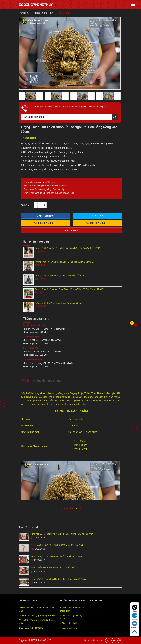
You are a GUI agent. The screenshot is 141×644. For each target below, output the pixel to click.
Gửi (115, 117)
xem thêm (71, 508)
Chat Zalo (135, 616)
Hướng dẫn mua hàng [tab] (47, 380)
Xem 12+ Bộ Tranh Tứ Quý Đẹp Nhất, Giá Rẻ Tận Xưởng (56, 556)
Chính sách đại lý (70, 623)
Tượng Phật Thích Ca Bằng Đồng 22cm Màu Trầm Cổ (60, 276)
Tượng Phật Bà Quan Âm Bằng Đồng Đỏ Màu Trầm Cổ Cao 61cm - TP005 (69, 289)
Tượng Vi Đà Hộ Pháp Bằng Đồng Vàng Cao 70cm (58, 303)
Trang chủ (24, 13)
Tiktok (135, 608)
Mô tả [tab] (26, 380)
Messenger (135, 625)
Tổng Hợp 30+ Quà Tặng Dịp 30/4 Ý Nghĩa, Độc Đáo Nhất (57, 545)
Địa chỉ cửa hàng (70, 628)
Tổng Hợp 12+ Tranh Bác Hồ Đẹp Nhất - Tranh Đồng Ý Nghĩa (59, 579)
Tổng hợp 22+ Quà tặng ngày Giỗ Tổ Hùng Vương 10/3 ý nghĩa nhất (62, 534)
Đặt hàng (72, 230)
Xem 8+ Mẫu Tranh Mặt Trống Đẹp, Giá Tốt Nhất (53, 568)
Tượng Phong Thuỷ (43, 13)
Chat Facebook (46, 216)
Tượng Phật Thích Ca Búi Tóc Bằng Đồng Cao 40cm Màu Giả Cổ (65, 262)
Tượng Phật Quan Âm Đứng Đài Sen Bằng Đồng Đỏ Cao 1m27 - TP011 (68, 248)
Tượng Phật (63, 13)
